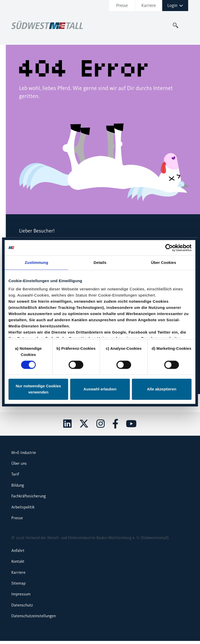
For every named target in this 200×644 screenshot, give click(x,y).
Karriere (149, 5)
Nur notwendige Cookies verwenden (38, 389)
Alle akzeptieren (162, 389)
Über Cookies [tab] (163, 262)
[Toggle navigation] (186, 25)
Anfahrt (18, 551)
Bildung (18, 485)
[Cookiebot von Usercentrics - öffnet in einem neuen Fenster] (169, 248)
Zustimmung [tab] (36, 262)
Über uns (19, 463)
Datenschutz (22, 605)
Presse (122, 5)
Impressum (21, 594)
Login (175, 5)
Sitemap (18, 583)
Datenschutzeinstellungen (34, 616)
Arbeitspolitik (23, 507)
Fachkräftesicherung (29, 496)
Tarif (15, 474)
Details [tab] (100, 262)
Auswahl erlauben (100, 389)
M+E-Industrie (24, 453)
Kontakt (18, 561)
